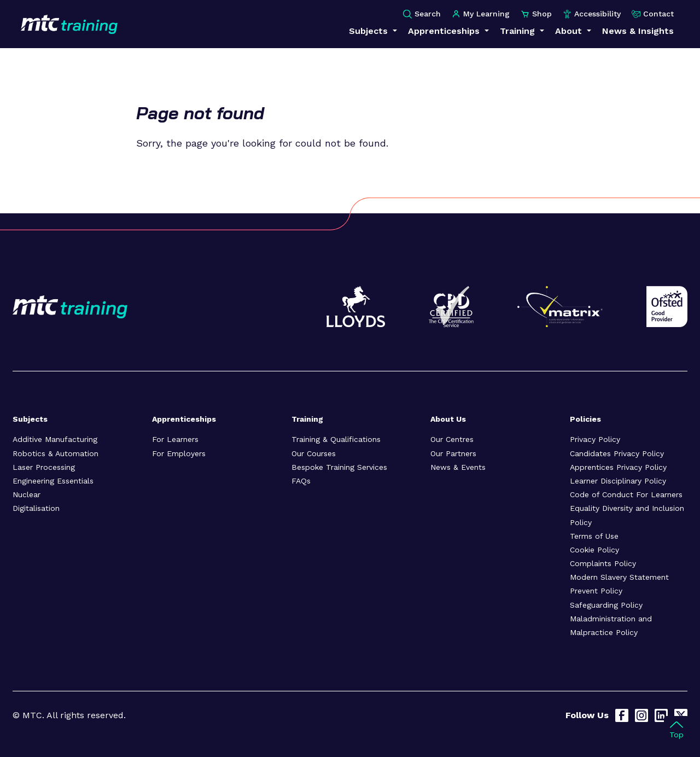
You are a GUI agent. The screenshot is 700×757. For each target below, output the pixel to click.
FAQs (301, 481)
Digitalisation (36, 508)
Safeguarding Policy (606, 605)
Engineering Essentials (53, 481)
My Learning (481, 14)
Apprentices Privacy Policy (618, 467)
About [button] (570, 31)
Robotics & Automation (56, 453)
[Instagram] (641, 715)
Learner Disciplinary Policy (618, 481)
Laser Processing (44, 467)
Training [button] (519, 31)
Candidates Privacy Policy (617, 453)
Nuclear (27, 494)
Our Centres (452, 439)
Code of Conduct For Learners (626, 494)
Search (422, 14)
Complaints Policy (603, 563)
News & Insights (638, 31)
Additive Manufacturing (55, 439)
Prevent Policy (596, 591)
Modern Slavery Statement (619, 577)
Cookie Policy (594, 550)
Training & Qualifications (336, 439)
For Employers (179, 453)
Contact (653, 14)
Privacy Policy (595, 439)
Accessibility (592, 14)
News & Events (458, 467)
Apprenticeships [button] (445, 31)
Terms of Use (594, 536)
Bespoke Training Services (339, 467)
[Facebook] (622, 715)
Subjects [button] (370, 31)
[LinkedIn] (661, 715)
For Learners (175, 439)
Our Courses (314, 453)
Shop (536, 14)
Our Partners (453, 453)
